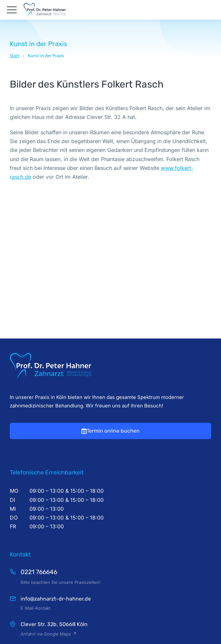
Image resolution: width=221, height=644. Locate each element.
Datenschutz (111, 631)
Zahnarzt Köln (111, 608)
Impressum (110, 620)
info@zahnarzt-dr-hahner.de (56, 528)
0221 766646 (39, 501)
